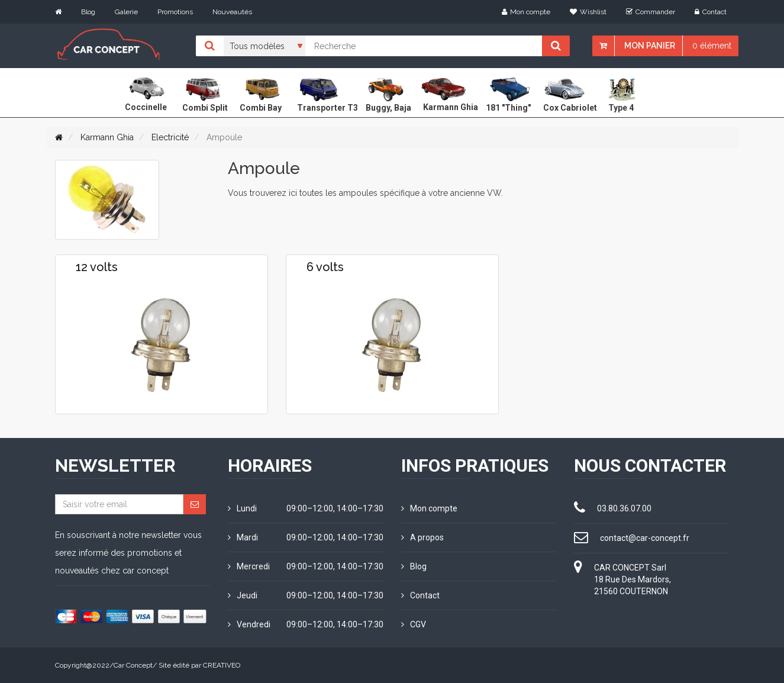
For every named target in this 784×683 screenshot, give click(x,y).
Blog (88, 12)
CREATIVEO (222, 665)
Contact (711, 12)
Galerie (126, 12)
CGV (414, 624)
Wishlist (588, 12)
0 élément (712, 46)
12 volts (97, 267)
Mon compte (526, 12)
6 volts (325, 267)
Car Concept (133, 665)
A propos (422, 537)
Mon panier (650, 46)
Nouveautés (232, 12)
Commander (651, 12)
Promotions (175, 12)
